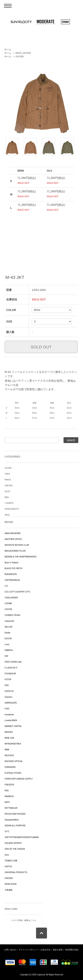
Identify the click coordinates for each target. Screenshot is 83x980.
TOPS (7, 474)
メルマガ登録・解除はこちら (24, 920)
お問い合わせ (10, 950)
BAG (7, 497)
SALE (7, 515)
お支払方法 (45, 950)
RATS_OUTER (23, 53)
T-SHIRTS (9, 503)
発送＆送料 (58, 950)
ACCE (7, 491)
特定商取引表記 (72, 950)
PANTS (8, 480)
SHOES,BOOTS (12, 509)
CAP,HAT (9, 486)
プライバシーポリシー (28, 950)
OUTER (20, 57)
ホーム (8, 49)
